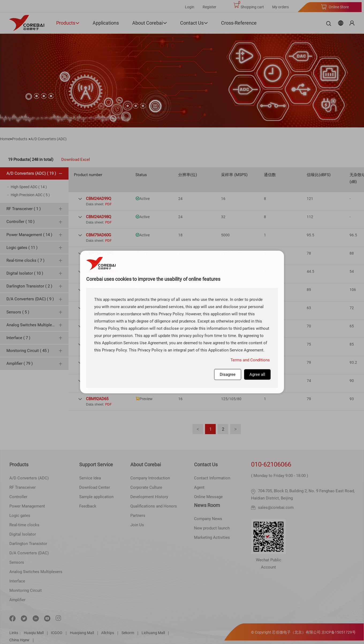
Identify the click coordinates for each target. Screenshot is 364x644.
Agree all (257, 374)
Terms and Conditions (250, 360)
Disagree (228, 374)
